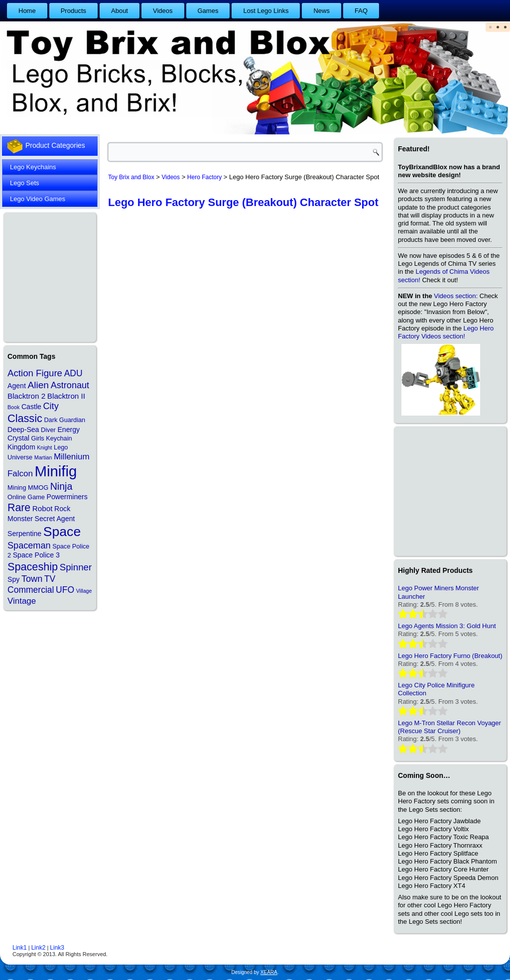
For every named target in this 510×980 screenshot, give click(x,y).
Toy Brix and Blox (131, 177)
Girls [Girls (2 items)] (37, 438)
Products (73, 11)
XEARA (269, 972)
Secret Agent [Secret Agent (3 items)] (55, 519)
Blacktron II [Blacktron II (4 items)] (66, 396)
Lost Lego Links (266, 11)
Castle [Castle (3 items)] (31, 407)
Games (208, 11)
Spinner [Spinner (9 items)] (76, 567)
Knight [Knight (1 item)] (44, 447)
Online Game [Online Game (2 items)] (26, 497)
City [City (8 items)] (51, 406)
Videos (163, 11)
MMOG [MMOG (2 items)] (38, 488)
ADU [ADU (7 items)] (73, 373)
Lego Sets (25, 183)
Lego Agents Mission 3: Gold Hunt (447, 626)
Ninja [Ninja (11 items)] (62, 486)
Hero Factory (204, 177)
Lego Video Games (38, 199)
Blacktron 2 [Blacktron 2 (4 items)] (26, 396)
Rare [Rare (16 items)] (19, 508)
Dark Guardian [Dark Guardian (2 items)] (64, 420)
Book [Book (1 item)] (13, 407)
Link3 (57, 948)
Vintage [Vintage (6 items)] (22, 601)
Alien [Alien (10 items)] (38, 385)
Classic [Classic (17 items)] (25, 418)
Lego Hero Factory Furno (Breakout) (450, 656)
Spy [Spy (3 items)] (13, 579)
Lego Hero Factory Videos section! (446, 332)
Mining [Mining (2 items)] (17, 488)
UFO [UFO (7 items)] (65, 590)
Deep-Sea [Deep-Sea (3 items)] (23, 430)
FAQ (361, 11)
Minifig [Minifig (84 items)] (56, 471)
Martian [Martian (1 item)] (43, 457)
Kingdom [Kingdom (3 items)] (21, 447)
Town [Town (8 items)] (32, 579)
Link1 (20, 948)
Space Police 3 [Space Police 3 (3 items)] (36, 555)
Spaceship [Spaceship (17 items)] (33, 567)
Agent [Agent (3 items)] (17, 386)
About (120, 11)
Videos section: (456, 296)
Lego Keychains (33, 167)
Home (27, 11)
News (321, 11)
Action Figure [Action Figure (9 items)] (35, 373)
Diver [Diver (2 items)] (48, 430)
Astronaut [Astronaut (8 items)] (70, 385)
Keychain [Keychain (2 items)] (59, 438)
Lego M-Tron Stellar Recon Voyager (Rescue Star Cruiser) (449, 727)
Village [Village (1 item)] (84, 591)
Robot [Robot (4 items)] (43, 508)
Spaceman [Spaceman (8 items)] (29, 545)
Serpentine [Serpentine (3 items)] (24, 534)
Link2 (39, 948)
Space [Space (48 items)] (62, 532)
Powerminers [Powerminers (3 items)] (67, 497)
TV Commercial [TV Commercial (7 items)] (31, 584)
